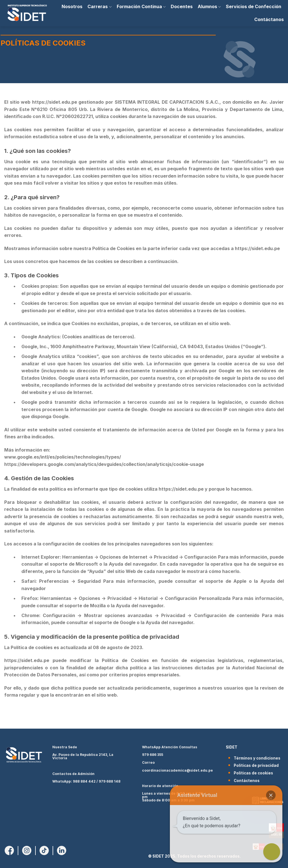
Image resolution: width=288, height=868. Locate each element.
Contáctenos (247, 781)
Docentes (182, 6)
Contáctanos (269, 19)
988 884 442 (84, 781)
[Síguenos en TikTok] (44, 850)
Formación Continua (141, 6)
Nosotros (72, 6)
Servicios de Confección (254, 6)
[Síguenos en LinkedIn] (62, 850)
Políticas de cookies (253, 773)
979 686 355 (153, 755)
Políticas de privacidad (256, 765)
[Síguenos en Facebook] (9, 850)
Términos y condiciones (257, 758)
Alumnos (209, 6)
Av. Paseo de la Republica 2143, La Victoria (83, 756)
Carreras (99, 6)
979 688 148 (110, 781)
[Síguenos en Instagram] (27, 850)
